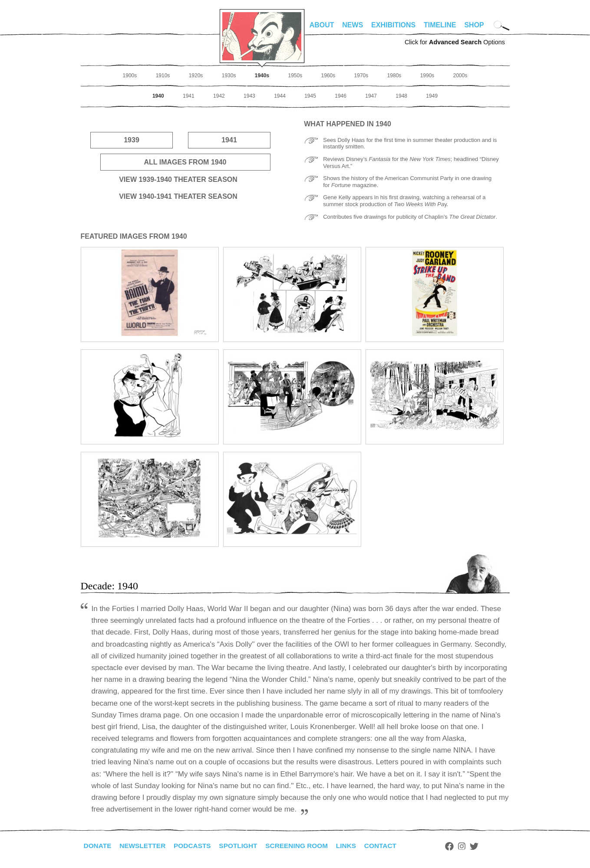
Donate (98, 846)
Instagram (472, 846)
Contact (390, 846)
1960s (328, 76)
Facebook (460, 846)
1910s (163, 76)
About (322, 25)
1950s (295, 76)
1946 (341, 96)
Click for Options (455, 42)
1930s (229, 76)
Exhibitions (393, 25)
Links (355, 846)
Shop (474, 25)
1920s (196, 76)
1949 (432, 96)
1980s (394, 76)
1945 (310, 96)
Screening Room (304, 846)
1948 (401, 96)
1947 (371, 96)
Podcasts (196, 846)
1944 (280, 96)
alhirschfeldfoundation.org (107, 29)
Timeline (440, 25)
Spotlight (243, 846)
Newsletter (145, 846)
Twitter (484, 846)
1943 (249, 96)
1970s (361, 76)
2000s (460, 76)
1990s (427, 76)
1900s (130, 76)
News (353, 25)
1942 (219, 96)
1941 (189, 96)
